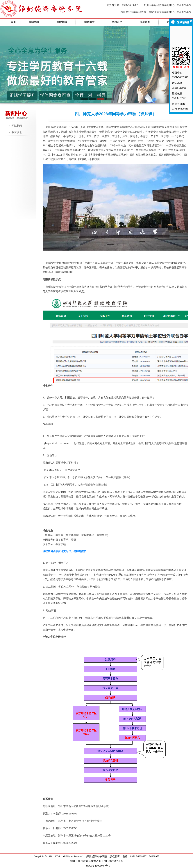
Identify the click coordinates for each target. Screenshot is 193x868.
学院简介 (34, 22)
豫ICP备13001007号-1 (98, 866)
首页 (13, 22)
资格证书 (117, 22)
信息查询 (145, 22)
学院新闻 (62, 22)
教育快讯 (17, 132)
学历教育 (90, 22)
